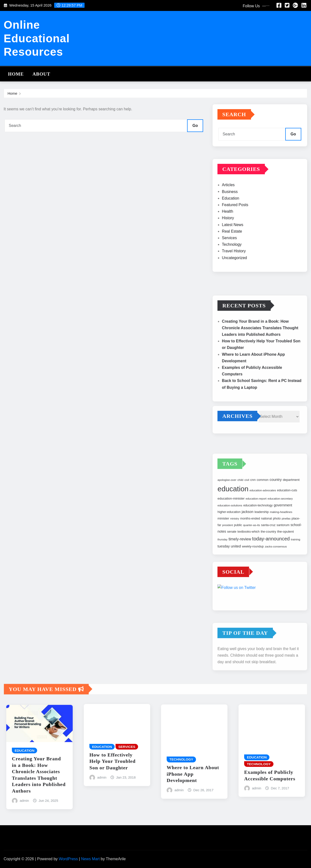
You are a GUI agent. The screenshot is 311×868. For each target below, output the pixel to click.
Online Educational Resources (37, 38)
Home (16, 74)
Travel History (234, 270)
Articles (228, 204)
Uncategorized (234, 276)
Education (230, 217)
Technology (232, 263)
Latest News (233, 243)
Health (227, 230)
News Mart (90, 859)
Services (229, 257)
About (41, 74)
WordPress (68, 859)
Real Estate (232, 250)
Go (195, 126)
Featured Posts (235, 224)
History (228, 237)
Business (230, 210)
